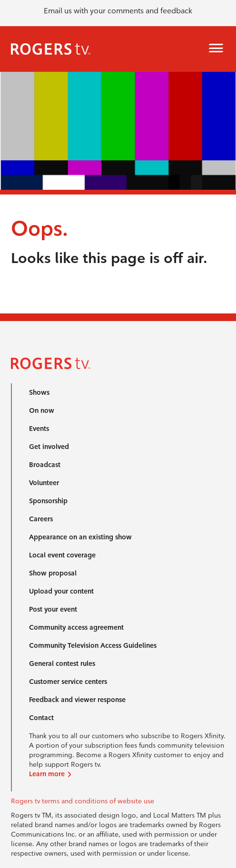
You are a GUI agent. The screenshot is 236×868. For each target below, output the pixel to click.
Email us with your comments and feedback (118, 11)
